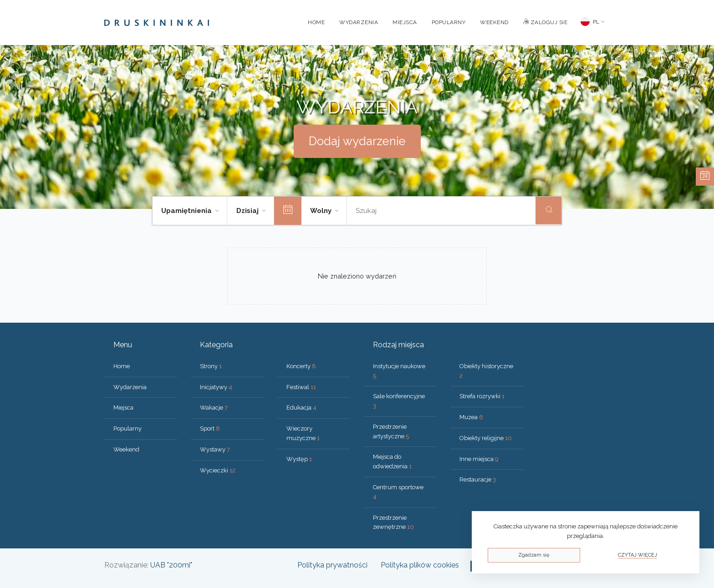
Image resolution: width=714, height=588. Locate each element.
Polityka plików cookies (420, 565)
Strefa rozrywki (482, 396)
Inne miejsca (479, 459)
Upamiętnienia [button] (187, 211)
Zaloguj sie (546, 22)
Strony (211, 366)
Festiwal (301, 387)
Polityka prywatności (332, 565)
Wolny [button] (322, 211)
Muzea (471, 417)
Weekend (494, 22)
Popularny (449, 22)
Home (316, 22)
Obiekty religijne (486, 438)
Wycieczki (218, 470)
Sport (210, 428)
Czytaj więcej (637, 555)
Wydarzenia (359, 22)
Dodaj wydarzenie (357, 141)
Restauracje (478, 479)
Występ (299, 459)
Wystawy (215, 449)
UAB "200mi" (171, 565)
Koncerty (301, 366)
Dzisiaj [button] (248, 211)
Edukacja (301, 408)
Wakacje (214, 408)
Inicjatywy (216, 387)
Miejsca (405, 22)
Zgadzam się (534, 555)
